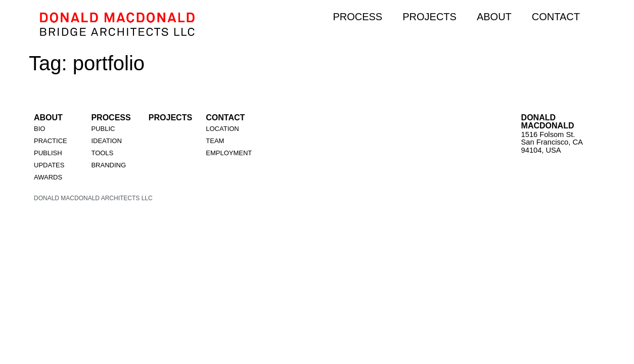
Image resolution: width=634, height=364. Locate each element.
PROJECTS (429, 17)
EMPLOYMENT (229, 153)
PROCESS (357, 17)
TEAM (215, 141)
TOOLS (102, 153)
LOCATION (222, 129)
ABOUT (494, 17)
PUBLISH (48, 153)
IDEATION (106, 141)
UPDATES (49, 165)
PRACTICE (51, 141)
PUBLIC (103, 129)
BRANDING (108, 165)
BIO (39, 129)
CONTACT (556, 17)
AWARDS (48, 177)
